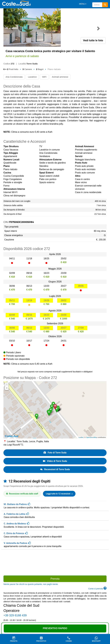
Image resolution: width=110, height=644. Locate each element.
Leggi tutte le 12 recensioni (59, 455)
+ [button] (7, 346)
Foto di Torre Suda (55, 414)
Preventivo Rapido (55, 628)
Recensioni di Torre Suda (55, 431)
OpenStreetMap (92, 399)
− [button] (7, 350)
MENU (83, 4)
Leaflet (81, 399)
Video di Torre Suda (55, 423)
